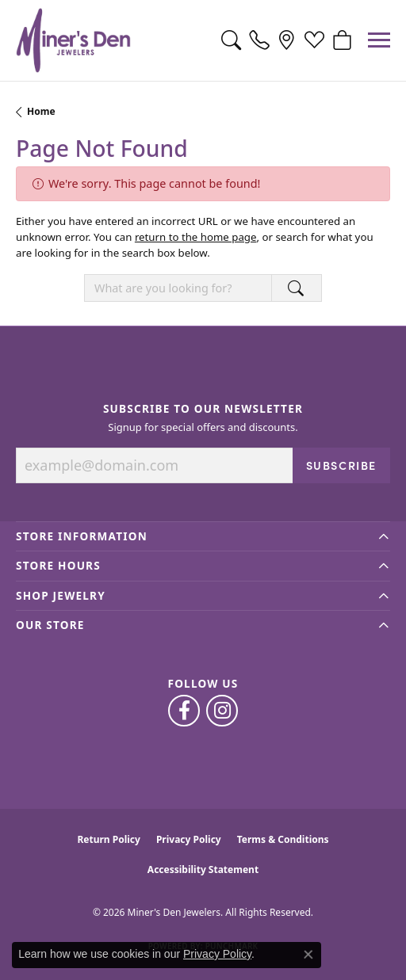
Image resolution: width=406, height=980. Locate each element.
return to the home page (196, 237)
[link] (259, 40)
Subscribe (341, 465)
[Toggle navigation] (379, 40)
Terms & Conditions (283, 839)
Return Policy (109, 839)
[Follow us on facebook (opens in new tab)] (184, 711)
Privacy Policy (189, 839)
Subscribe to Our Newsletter (203, 409)
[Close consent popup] (308, 955)
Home (41, 111)
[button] (231, 40)
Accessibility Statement (203, 869)
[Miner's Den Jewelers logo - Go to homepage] (73, 40)
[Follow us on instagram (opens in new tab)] (222, 711)
